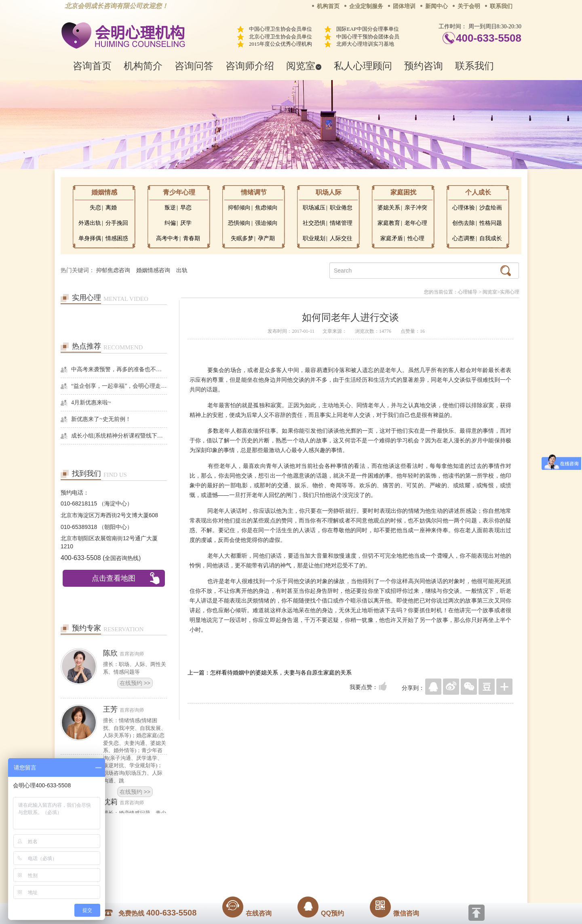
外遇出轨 (90, 223)
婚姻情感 (104, 192)
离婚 (111, 208)
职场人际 (329, 192)
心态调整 (464, 238)
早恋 (186, 208)
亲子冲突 (416, 208)
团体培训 (404, 6)
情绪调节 (254, 192)
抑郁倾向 (239, 208)
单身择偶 (90, 238)
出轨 (182, 270)
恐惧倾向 (239, 223)
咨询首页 (92, 66)
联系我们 (501, 6)
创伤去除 (464, 223)
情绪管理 (341, 223)
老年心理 (416, 223)
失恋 (95, 208)
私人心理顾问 (363, 66)
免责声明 (373, 856)
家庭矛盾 (392, 238)
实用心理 (510, 292)
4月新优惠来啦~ (91, 403)
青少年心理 (179, 192)
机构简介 (143, 66)
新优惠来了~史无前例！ (101, 419)
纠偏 (170, 223)
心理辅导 (468, 292)
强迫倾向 (266, 223)
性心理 (416, 238)
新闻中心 (436, 6)
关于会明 (469, 6)
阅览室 (304, 66)
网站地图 (340, 856)
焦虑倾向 (266, 208)
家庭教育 (389, 223)
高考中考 (167, 238)
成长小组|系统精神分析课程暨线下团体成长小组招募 (119, 436)
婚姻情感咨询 (153, 270)
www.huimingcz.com (286, 874)
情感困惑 (117, 238)
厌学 (186, 223)
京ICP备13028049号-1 (321, 867)
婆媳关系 (389, 208)
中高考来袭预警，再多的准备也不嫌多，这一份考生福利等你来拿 (119, 369)
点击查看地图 (114, 578)
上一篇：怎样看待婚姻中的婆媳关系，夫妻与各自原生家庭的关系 (270, 672)
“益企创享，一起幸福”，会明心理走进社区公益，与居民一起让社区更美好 (119, 386)
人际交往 (341, 238)
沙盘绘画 (491, 208)
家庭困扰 (403, 192)
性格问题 (491, 223)
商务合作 (242, 856)
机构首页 (328, 6)
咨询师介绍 (250, 66)
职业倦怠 (341, 208)
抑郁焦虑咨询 (113, 270)
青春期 (192, 238)
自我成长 (491, 238)
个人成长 (478, 192)
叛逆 (170, 208)
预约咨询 (424, 66)
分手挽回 (117, 223)
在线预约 (135, 683)
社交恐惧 (314, 223)
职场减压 (314, 208)
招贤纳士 (275, 856)
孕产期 (266, 238)
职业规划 (314, 238)
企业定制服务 (366, 6)
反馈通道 (308, 856)
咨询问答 (194, 66)
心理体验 (464, 208)
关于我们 (209, 856)
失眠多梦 (242, 238)
